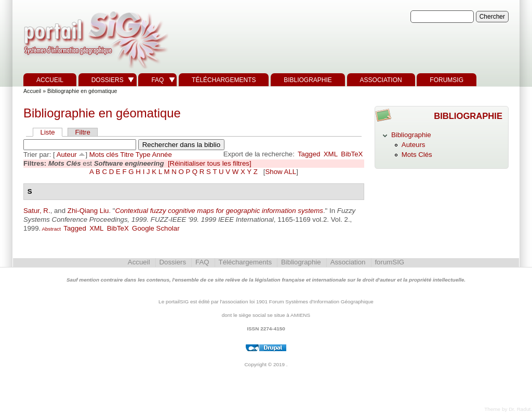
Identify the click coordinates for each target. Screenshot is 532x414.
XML (331, 154)
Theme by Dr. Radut (507, 409)
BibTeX (352, 154)
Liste (48, 132)
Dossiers (108, 80)
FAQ (157, 80)
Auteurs (414, 145)
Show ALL (281, 172)
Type (143, 155)
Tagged (309, 154)
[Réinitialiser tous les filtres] (210, 163)
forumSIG (447, 80)
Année (162, 155)
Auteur (67, 155)
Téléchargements (224, 80)
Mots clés (104, 155)
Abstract (51, 229)
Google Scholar (156, 228)
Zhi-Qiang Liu (88, 211)
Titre (127, 155)
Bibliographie (308, 80)
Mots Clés (417, 155)
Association (381, 80)
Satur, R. (37, 211)
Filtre (82, 132)
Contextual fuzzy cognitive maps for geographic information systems (219, 211)
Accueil (50, 80)
